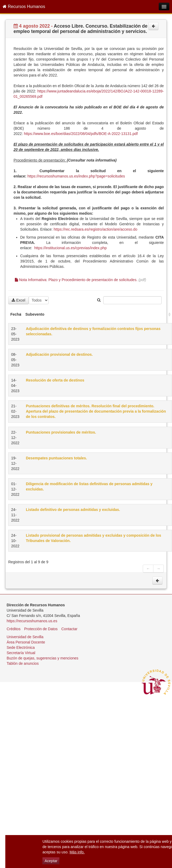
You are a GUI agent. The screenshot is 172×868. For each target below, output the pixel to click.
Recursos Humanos (24, 7)
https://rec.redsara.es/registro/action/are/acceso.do (95, 229)
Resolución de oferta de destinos (55, 380)
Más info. (77, 852)
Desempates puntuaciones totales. (56, 458)
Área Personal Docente (26, 642)
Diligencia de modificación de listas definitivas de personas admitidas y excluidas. (89, 486)
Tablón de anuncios (23, 663)
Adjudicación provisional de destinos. (59, 354)
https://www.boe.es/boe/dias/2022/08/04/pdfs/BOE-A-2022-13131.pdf (81, 134)
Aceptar (51, 861)
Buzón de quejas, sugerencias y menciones (42, 658)
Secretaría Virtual (21, 653)
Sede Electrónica (21, 647)
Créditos (14, 629)
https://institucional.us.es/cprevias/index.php (70, 248)
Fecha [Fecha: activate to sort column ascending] (16, 314)
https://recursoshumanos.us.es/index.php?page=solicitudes (76, 176)
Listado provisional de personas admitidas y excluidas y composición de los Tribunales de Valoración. (93, 538)
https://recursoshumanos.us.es (32, 621)
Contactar (69, 629)
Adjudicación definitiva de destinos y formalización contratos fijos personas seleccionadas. (93, 331)
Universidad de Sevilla (25, 637)
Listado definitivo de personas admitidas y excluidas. (73, 510)
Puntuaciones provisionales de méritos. (61, 432)
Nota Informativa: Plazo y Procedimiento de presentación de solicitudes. (76, 280)
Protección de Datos (41, 629)
